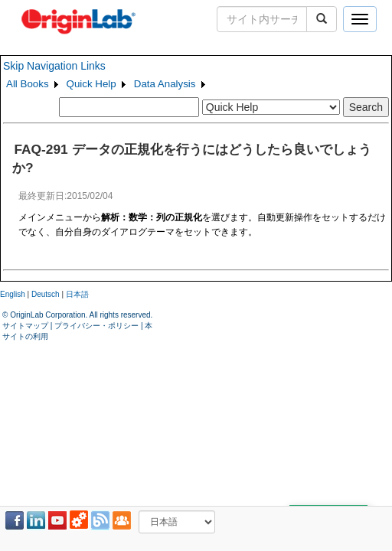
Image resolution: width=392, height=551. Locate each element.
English (13, 294)
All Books (28, 84)
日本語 (77, 294)
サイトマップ (25, 326)
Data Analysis (165, 84)
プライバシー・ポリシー (96, 326)
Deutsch (46, 294)
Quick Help (91, 84)
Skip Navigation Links (54, 66)
